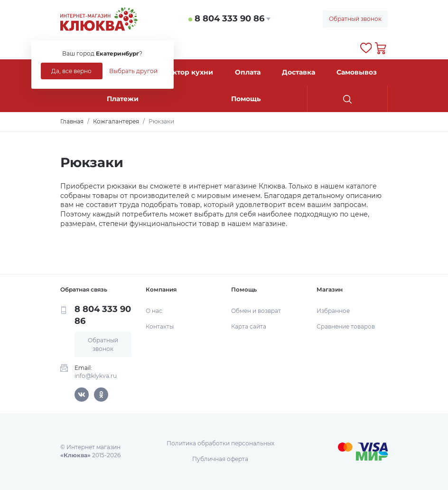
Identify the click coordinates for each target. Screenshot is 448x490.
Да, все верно (71, 71)
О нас (154, 311)
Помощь (246, 99)
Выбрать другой (133, 71)
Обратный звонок (355, 19)
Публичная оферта (220, 459)
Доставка (299, 72)
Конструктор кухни (178, 72)
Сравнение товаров (346, 326)
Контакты (160, 326)
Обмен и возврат (256, 311)
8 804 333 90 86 (229, 19)
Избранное (333, 311)
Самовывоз (357, 72)
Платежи (123, 99)
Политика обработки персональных (220, 443)
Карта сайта (249, 326)
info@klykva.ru (96, 376)
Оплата (248, 72)
